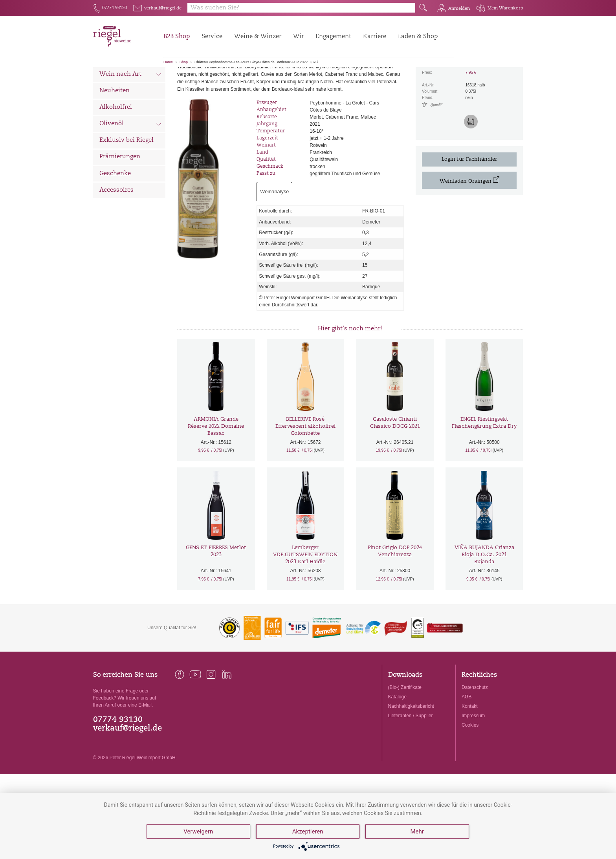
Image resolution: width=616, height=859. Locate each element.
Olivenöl (131, 164)
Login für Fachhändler (469, 199)
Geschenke (115, 213)
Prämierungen (120, 197)
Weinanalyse (274, 231)
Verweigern (198, 832)
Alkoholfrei (116, 147)
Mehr (417, 832)
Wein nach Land (131, 98)
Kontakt (470, 746)
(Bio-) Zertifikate (405, 727)
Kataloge (397, 736)
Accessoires (116, 230)
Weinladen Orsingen (469, 220)
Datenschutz (475, 727)
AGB (467, 736)
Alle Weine (115, 81)
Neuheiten (115, 130)
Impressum (473, 755)
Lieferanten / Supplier (411, 755)
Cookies (470, 765)
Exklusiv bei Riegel (126, 180)
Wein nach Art (131, 115)
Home (168, 62)
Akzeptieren (308, 832)
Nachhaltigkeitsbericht (411, 746)
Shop (184, 62)
